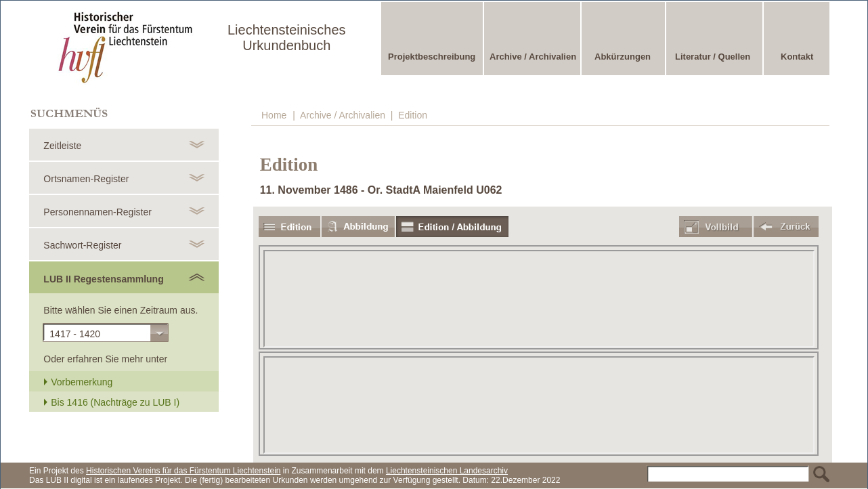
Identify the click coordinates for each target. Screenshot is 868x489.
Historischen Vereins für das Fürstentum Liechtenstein (183, 471)
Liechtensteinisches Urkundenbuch (287, 38)
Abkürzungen (623, 57)
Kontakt (797, 57)
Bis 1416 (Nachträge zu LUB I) (111, 402)
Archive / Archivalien (533, 57)
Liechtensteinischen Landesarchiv (447, 471)
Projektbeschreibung (432, 57)
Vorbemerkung (78, 382)
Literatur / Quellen (713, 57)
